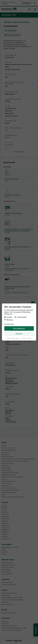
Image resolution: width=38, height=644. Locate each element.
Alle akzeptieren (19, 328)
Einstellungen (9, 324)
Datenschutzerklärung (13, 338)
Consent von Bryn (26, 338)
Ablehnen (19, 334)
